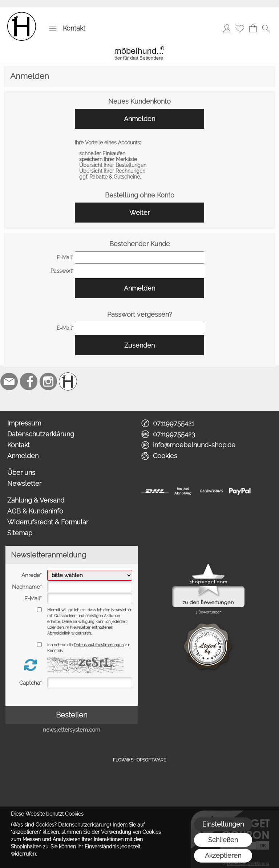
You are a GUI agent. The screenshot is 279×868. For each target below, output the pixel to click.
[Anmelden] (227, 28)
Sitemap (20, 533)
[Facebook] (29, 381)
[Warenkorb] (253, 28)
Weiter (139, 213)
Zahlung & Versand (36, 500)
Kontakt (74, 28)
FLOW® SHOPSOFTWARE (139, 760)
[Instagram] (48, 381)
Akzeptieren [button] (223, 855)
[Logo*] (22, 15)
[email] (139, 257)
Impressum (24, 423)
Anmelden (139, 119)
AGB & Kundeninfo (35, 511)
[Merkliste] (240, 28)
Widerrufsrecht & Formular (48, 522)
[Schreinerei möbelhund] (68, 381)
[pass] (139, 271)
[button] (53, 28)
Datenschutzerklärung (41, 434)
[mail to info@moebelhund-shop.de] (9, 381)
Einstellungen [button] (223, 824)
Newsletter (24, 483)
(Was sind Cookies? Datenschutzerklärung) (61, 825)
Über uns (21, 473)
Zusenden (139, 345)
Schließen (223, 840)
